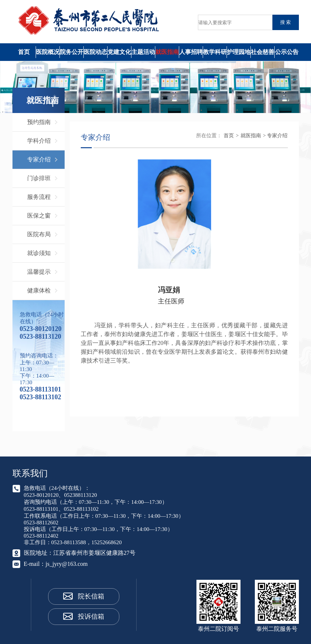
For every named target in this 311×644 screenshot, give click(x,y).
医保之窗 (39, 216)
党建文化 (119, 52)
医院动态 (95, 52)
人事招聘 (191, 52)
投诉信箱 (91, 616)
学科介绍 (39, 141)
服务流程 (39, 197)
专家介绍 (39, 159)
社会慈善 (263, 52)
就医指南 (167, 52)
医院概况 (48, 52)
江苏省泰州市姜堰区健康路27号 (94, 553)
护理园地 (239, 52)
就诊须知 (39, 253)
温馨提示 (39, 272)
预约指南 (39, 122)
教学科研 (215, 52)
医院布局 (39, 234)
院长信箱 (91, 596)
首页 (24, 52)
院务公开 (72, 52)
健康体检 (39, 290)
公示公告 (287, 52)
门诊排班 (39, 178)
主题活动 (143, 52)
